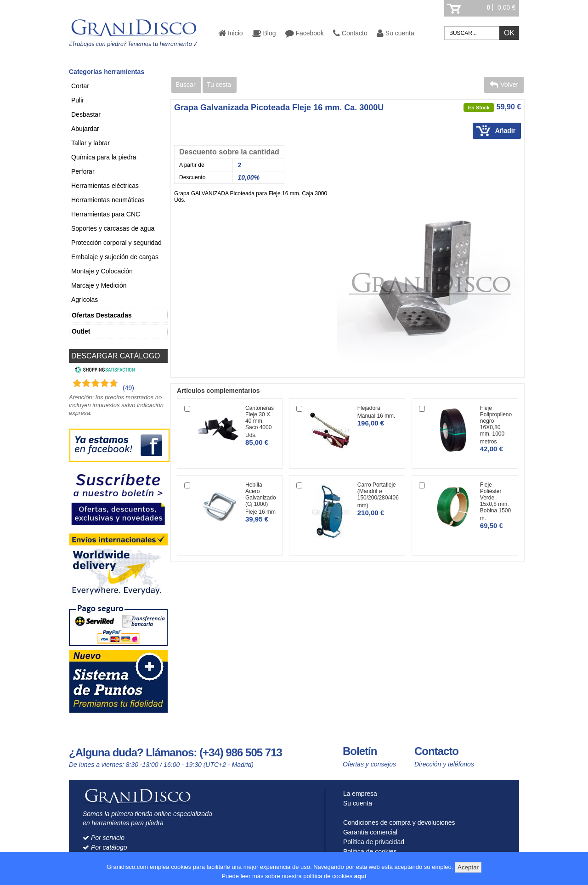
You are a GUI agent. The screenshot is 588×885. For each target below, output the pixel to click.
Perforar (83, 171)
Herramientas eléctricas (105, 186)
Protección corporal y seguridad (116, 243)
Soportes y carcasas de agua (113, 228)
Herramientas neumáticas (108, 200)
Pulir (78, 100)
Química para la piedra (104, 157)
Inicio (231, 33)
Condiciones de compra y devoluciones (397, 823)
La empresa (358, 794)
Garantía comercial (368, 832)
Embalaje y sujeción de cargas (115, 257)
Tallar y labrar (90, 143)
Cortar (80, 86)
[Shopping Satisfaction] (104, 371)
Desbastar (86, 114)
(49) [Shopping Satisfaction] (128, 388)
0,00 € (506, 7)
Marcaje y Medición (99, 285)
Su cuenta (396, 33)
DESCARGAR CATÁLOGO (116, 356)
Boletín (360, 751)
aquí (360, 876)
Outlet (81, 331)
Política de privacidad (372, 842)
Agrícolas (85, 300)
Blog (264, 33)
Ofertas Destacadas (102, 315)
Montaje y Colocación (102, 271)
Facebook (305, 33)
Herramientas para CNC (106, 214)
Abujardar (85, 129)
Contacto (350, 33)
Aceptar (468, 867)
